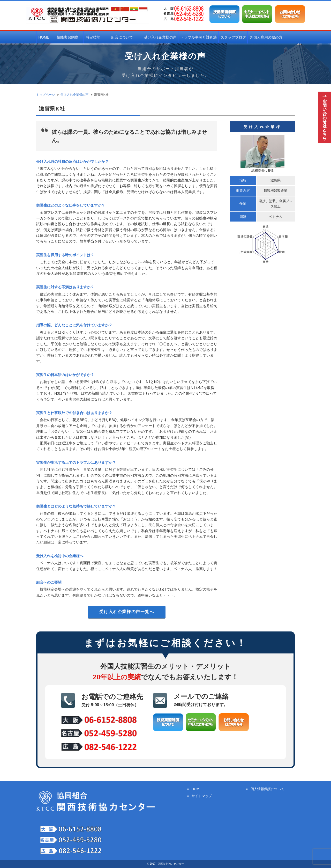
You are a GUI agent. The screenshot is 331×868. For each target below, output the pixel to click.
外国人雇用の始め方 (266, 37)
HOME (44, 37)
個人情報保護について (267, 789)
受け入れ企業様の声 (160, 37)
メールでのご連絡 (201, 700)
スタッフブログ (233, 37)
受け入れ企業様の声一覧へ (127, 612)
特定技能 (93, 37)
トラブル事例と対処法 (199, 37)
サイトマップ (201, 796)
